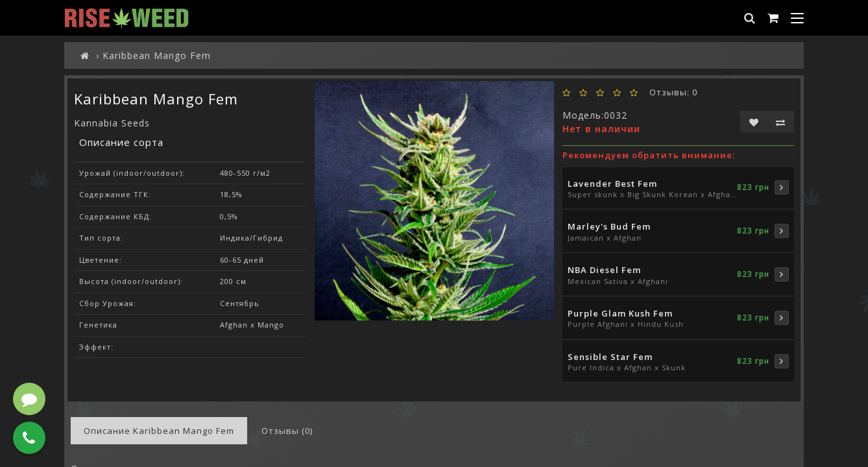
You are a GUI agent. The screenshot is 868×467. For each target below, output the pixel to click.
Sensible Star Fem (610, 357)
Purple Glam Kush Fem (620, 313)
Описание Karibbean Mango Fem (159, 431)
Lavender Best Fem (612, 184)
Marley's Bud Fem (609, 226)
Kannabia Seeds (112, 123)
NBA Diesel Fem (604, 270)
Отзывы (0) (287, 431)
